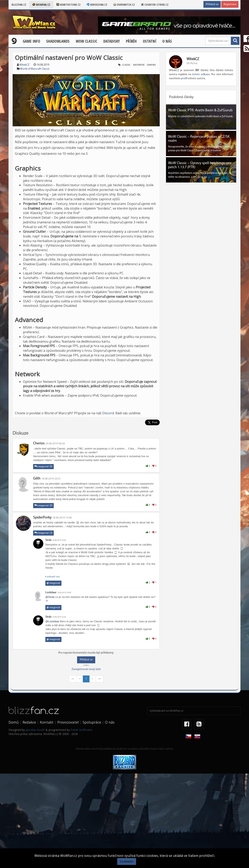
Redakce (29, 722)
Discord (108, 413)
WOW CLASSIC (86, 41)
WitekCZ (24, 65)
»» (99, 679)
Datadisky (112, 41)
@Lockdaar (52, 621)
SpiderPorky (42, 518)
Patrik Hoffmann (81, 730)
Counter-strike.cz (155, 5)
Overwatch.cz (124, 5)
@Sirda (50, 597)
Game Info (31, 41)
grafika (151, 65)
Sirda (48, 540)
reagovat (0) (43, 466)
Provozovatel (68, 722)
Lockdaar (51, 593)
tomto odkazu (201, 74)
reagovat (53, 583)
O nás (167, 41)
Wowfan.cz (41, 5)
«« (73, 679)
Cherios (39, 443)
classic (126, 65)
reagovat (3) (43, 533)
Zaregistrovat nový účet (86, 669)
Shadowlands (58, 41)
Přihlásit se (212, 4)
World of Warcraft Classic (35, 69)
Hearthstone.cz (68, 5)
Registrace (230, 4)
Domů (14, 722)
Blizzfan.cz (19, 5)
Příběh (131, 41)
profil (184, 78)
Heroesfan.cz (97, 5)
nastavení (139, 65)
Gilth (37, 479)
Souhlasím (127, 861)
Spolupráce (92, 722)
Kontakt (47, 722)
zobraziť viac (53, 577)
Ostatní (150, 41)
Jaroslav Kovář (35, 730)
